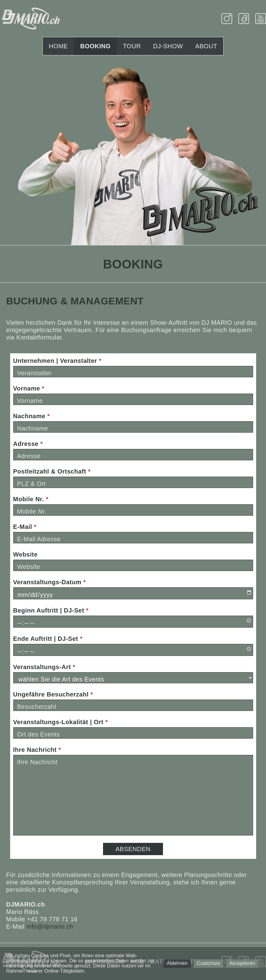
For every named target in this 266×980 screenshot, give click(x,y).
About (206, 46)
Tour (132, 46)
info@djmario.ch (50, 926)
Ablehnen (177, 963)
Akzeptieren (242, 963)
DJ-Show (168, 46)
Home (58, 46)
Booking (95, 46)
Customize (208, 963)
